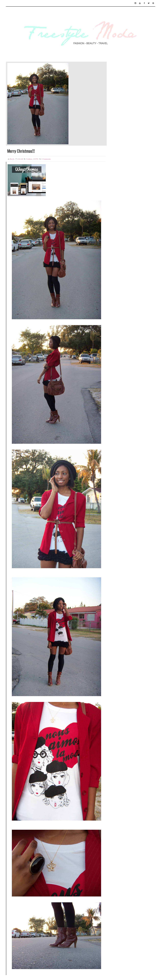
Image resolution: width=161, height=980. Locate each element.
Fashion (29, 159)
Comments (46, 159)
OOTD (36, 159)
